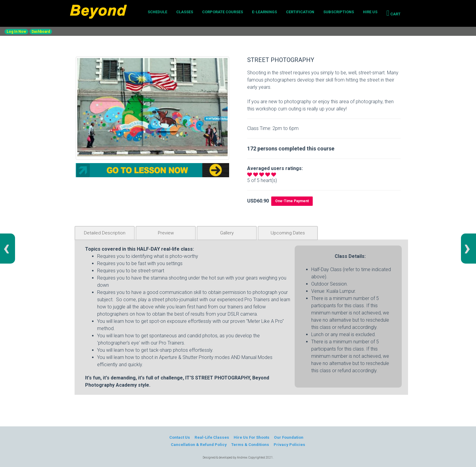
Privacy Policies (290, 444)
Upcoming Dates (288, 233)
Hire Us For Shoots (252, 437)
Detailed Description (105, 233)
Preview (166, 233)
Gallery (227, 233)
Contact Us (179, 437)
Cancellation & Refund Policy (199, 444)
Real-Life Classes (212, 437)
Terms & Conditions (250, 444)
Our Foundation (289, 437)
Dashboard (41, 32)
